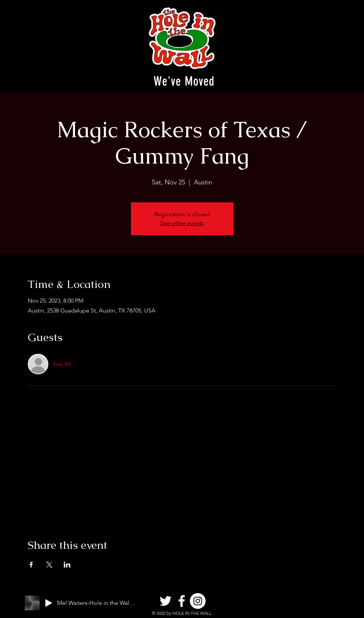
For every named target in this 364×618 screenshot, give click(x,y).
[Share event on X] (49, 565)
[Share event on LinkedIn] (67, 565)
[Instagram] (198, 601)
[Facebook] (182, 601)
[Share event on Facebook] (31, 565)
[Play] (49, 603)
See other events (182, 223)
